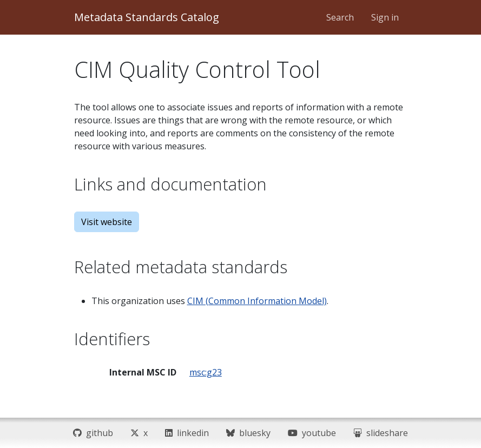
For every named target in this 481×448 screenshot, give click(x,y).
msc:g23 (206, 372)
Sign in (385, 17)
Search (340, 17)
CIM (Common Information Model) (257, 301)
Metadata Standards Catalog (147, 17)
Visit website (107, 222)
